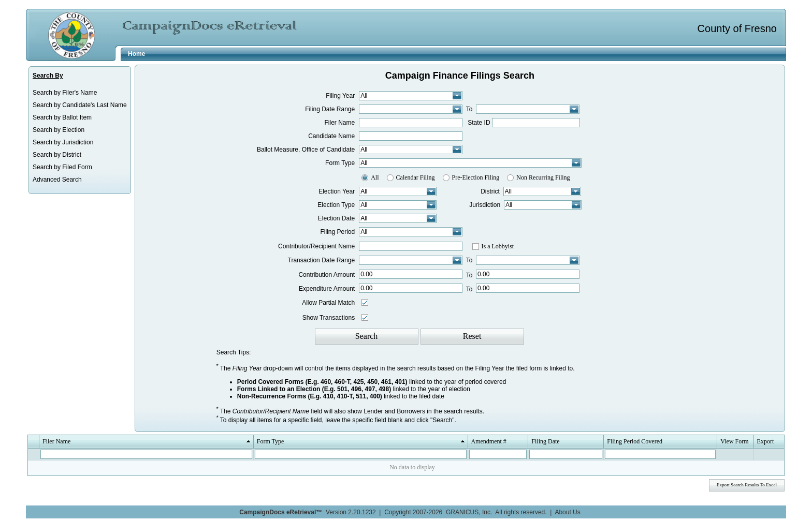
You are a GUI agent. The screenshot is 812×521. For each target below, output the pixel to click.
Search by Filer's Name (65, 93)
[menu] (80, 136)
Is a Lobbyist (498, 246)
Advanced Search (57, 180)
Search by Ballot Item (62, 117)
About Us (567, 512)
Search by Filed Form (62, 167)
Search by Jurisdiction (63, 142)
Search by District (57, 155)
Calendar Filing (416, 177)
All (375, 177)
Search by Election (59, 130)
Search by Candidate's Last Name (80, 105)
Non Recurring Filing (543, 177)
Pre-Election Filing (476, 177)
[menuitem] (80, 93)
